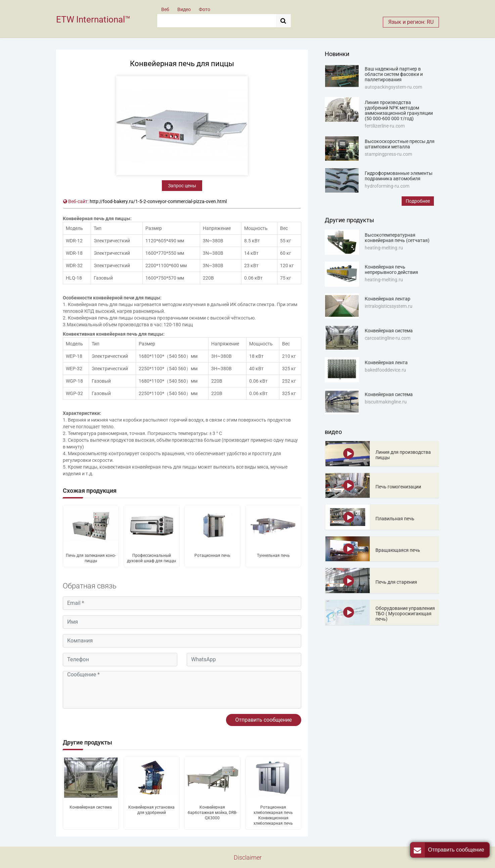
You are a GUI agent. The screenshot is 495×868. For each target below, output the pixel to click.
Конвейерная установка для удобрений (151, 810)
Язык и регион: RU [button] (411, 22)
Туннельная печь (273, 556)
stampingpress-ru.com (388, 154)
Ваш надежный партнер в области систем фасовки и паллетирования (394, 74)
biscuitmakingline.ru (386, 402)
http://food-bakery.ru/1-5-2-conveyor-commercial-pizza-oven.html (158, 201)
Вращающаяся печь (398, 550)
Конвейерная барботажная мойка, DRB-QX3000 (212, 813)
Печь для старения (396, 582)
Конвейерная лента (386, 363)
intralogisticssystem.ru (389, 306)
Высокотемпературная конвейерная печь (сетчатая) (397, 238)
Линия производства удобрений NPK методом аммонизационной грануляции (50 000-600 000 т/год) (399, 110)
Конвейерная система (91, 807)
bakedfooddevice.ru (385, 370)
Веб (165, 9)
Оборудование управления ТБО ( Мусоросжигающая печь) (405, 614)
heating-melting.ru (384, 248)
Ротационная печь (212, 556)
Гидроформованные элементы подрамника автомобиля (399, 176)
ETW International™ (93, 19)
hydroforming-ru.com (387, 186)
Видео (184, 9)
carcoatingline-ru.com (388, 338)
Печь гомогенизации (398, 487)
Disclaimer (248, 857)
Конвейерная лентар (388, 299)
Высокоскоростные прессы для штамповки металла (400, 144)
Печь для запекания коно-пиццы (91, 558)
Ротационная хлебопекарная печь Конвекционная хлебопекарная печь (273, 815)
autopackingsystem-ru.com (393, 87)
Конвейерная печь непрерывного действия (391, 270)
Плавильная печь (395, 519)
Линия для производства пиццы (403, 455)
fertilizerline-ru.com (385, 126)
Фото (205, 9)
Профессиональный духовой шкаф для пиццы (151, 558)
